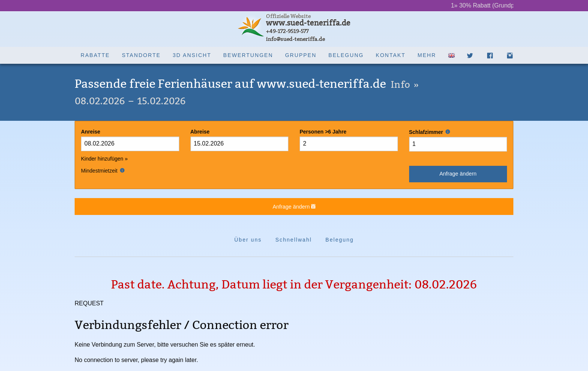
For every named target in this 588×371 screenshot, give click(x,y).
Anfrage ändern (458, 174)
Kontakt (391, 55)
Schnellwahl (293, 240)
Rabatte (95, 55)
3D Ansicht (192, 55)
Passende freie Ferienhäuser (247, 84)
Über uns (248, 240)
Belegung (346, 55)
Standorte (141, 55)
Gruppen (301, 55)
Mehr (427, 55)
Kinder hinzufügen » (104, 159)
